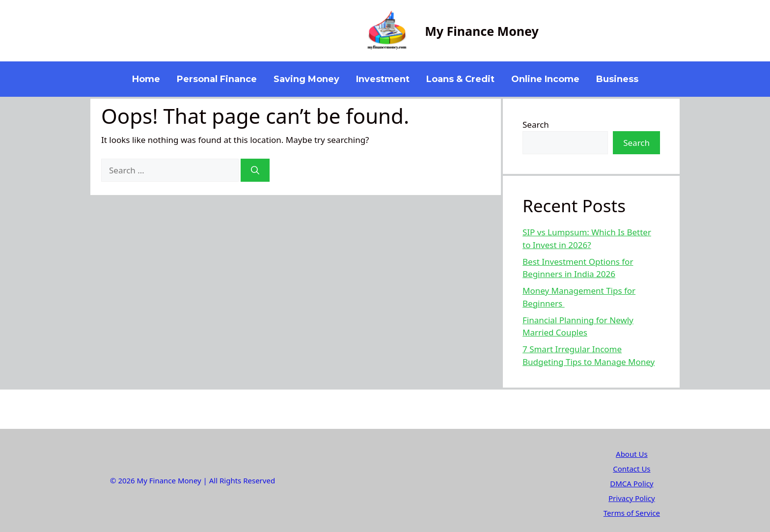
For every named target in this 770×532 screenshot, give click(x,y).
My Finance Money (482, 31)
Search (536, 125)
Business (617, 79)
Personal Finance (217, 79)
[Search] (255, 170)
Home (146, 79)
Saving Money (306, 79)
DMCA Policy (632, 483)
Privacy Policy (632, 498)
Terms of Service (632, 513)
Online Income (545, 79)
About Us (632, 454)
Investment (383, 79)
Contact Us (632, 469)
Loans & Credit (460, 79)
